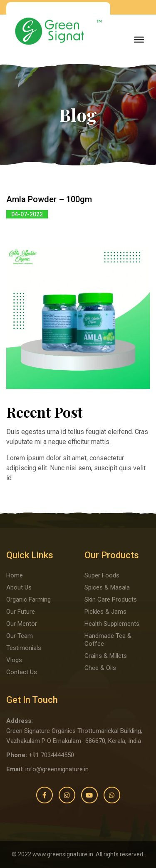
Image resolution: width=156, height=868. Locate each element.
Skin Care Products (111, 600)
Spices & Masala (107, 587)
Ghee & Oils (100, 668)
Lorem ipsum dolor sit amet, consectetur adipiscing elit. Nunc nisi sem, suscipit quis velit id (76, 468)
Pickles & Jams (105, 612)
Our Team (20, 636)
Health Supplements (112, 624)
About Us (19, 587)
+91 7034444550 (51, 755)
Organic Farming (28, 600)
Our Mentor (22, 624)
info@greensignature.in (57, 769)
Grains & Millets (106, 656)
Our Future (21, 612)
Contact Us (22, 672)
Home (15, 575)
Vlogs (14, 660)
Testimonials (24, 648)
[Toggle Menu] (139, 40)
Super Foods (102, 575)
